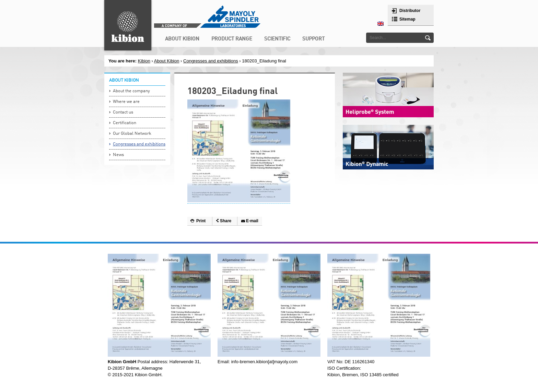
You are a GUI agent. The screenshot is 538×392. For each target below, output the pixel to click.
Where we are (126, 102)
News (118, 155)
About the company (131, 91)
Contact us (123, 112)
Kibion (144, 61)
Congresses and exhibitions (211, 61)
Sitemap (407, 19)
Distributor (410, 11)
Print (201, 221)
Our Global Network (132, 134)
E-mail (252, 221)
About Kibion (167, 61)
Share (226, 221)
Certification (125, 123)
